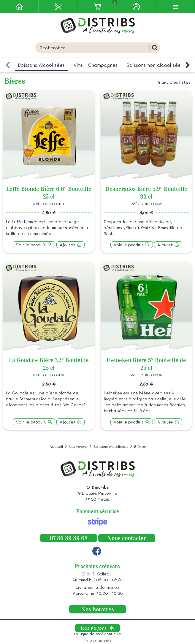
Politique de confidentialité (97, 634)
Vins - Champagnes (96, 65)
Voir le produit (31, 245)
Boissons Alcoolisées (41, 65)
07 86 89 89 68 (69, 538)
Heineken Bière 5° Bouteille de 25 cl (146, 364)
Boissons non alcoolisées (155, 65)
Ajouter (68, 245)
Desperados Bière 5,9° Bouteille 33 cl (146, 193)
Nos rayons (94, 628)
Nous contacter (127, 538)
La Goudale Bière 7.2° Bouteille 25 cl (49, 364)
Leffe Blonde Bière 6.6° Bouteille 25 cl (49, 193)
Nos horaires (98, 609)
